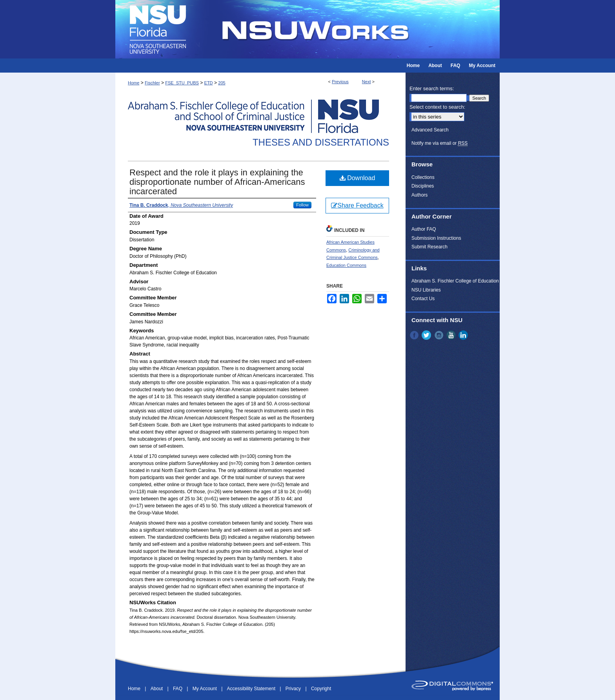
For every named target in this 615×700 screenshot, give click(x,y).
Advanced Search (430, 130)
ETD (209, 83)
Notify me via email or (439, 143)
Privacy (294, 689)
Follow (302, 205)
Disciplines (423, 186)
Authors (419, 195)
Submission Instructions (436, 238)
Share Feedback (357, 205)
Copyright (321, 689)
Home (134, 83)
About (157, 689)
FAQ (178, 689)
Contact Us (423, 299)
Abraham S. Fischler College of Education (455, 281)
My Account (205, 689)
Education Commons (346, 265)
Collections (423, 177)
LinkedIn (464, 335)
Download (358, 178)
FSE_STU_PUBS (182, 83)
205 (222, 83)
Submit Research (429, 247)
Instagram (440, 335)
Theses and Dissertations (321, 142)
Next (367, 82)
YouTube (452, 335)
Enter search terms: (432, 88)
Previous (340, 82)
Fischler (152, 83)
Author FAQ (424, 229)
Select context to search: (437, 107)
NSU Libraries (426, 290)
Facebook (415, 335)
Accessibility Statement (252, 689)
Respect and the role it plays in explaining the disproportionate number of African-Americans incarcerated (217, 182)
